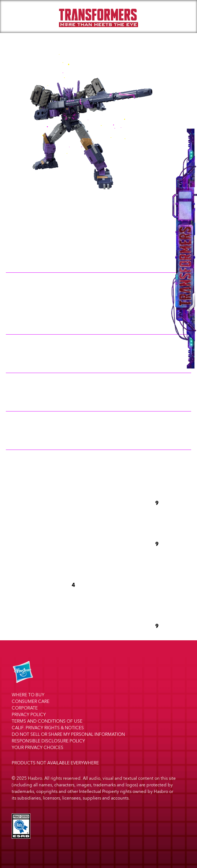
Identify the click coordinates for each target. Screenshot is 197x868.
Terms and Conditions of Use (47, 721)
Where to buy (28, 695)
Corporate (25, 708)
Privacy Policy (29, 715)
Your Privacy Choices (38, 748)
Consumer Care (31, 702)
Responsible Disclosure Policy (48, 741)
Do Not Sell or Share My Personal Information (68, 735)
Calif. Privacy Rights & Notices (48, 728)
